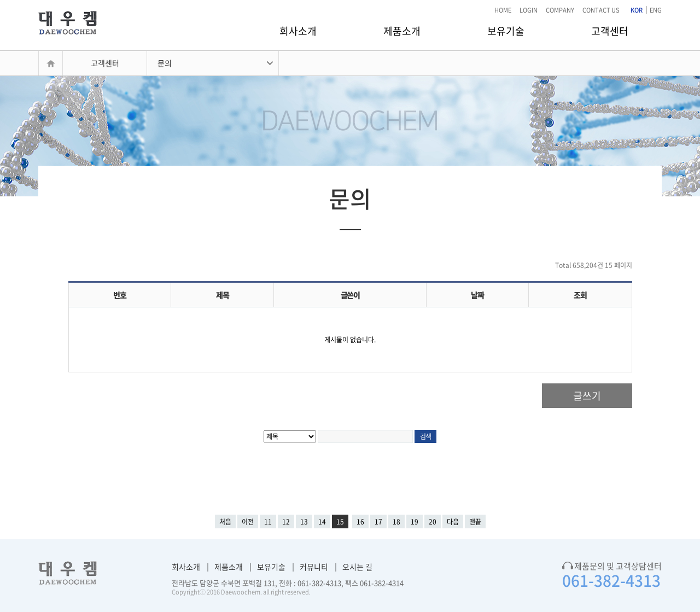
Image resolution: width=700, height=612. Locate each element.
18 (396, 522)
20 (433, 522)
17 (378, 522)
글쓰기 (587, 396)
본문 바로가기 (0, 0)
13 (304, 522)
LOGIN (529, 10)
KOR (637, 10)
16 (360, 522)
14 (322, 522)
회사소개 (298, 31)
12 (286, 522)
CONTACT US (601, 10)
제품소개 (402, 31)
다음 (453, 522)
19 (415, 522)
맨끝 (475, 522)
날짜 (477, 295)
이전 (248, 522)
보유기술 (506, 31)
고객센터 (610, 31)
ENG (656, 10)
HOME (503, 10)
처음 (225, 522)
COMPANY (560, 10)
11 (268, 522)
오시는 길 (357, 567)
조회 (580, 295)
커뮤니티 (314, 567)
